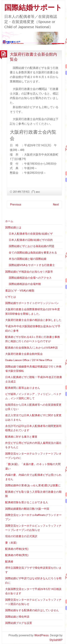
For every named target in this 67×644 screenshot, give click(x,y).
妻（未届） (12, 543)
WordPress (41, 635)
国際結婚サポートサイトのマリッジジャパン (32, 303)
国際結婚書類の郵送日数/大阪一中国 (27, 509)
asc (38, 192)
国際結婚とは (13, 227)
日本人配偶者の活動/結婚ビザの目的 (31, 240)
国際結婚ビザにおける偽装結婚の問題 (32, 246)
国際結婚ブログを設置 (19, 623)
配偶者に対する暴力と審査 (21, 437)
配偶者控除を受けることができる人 (27, 502)
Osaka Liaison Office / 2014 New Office (29, 360)
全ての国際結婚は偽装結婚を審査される (33, 253)
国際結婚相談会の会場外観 (25, 284)
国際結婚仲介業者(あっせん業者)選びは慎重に (33, 485)
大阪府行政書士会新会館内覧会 (24, 354)
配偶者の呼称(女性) (17, 549)
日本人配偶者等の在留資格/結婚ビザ (31, 234)
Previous (16, 205)
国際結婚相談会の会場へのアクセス (30, 278)
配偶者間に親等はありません (23, 388)
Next (56, 205)
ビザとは (11, 297)
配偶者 (9, 562)
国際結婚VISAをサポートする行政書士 (32, 265)
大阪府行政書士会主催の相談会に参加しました (33, 320)
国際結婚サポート (33, 7)
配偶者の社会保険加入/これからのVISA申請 (31, 348)
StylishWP (56, 640)
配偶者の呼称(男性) (17, 555)
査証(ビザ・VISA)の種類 (20, 291)
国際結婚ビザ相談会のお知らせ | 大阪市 (29, 272)
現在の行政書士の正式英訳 (21, 536)
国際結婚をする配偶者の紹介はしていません (32, 610)
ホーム (9, 221)
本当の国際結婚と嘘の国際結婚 (28, 259)
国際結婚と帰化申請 (17, 617)
